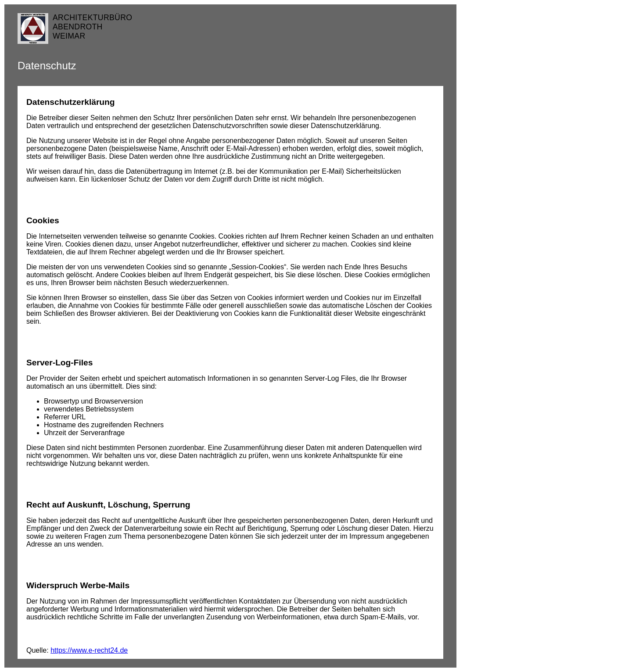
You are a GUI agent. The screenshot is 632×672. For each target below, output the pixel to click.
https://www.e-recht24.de (89, 650)
